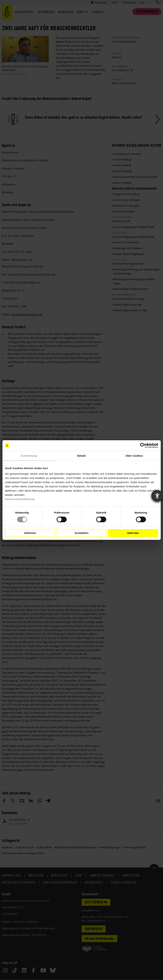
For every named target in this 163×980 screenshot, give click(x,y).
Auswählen (81, 533)
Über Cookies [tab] (134, 456)
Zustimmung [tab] (29, 456)
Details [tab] (82, 456)
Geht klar (133, 533)
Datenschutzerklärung (20, 499)
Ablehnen (30, 533)
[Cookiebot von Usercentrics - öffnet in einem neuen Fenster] (143, 446)
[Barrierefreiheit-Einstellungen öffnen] (157, 496)
